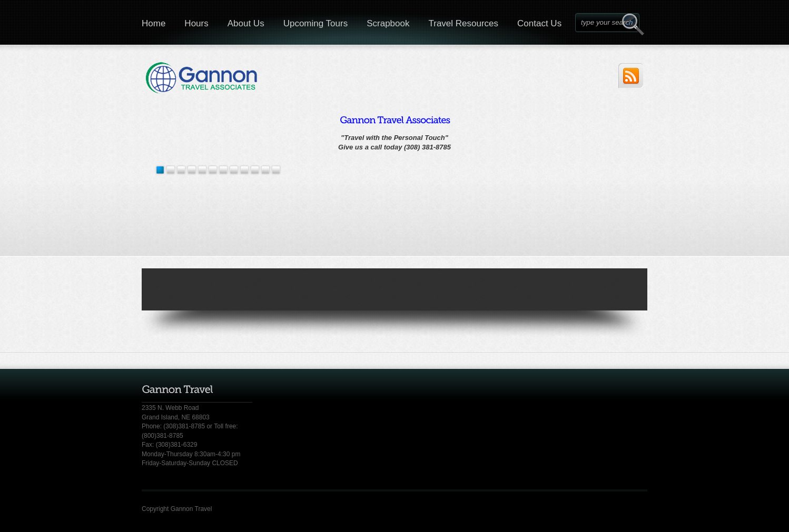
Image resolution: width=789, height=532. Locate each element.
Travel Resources (463, 23)
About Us (246, 23)
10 (265, 170)
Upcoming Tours (316, 23)
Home (154, 23)
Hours (196, 23)
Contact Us (539, 23)
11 (276, 170)
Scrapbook (388, 23)
